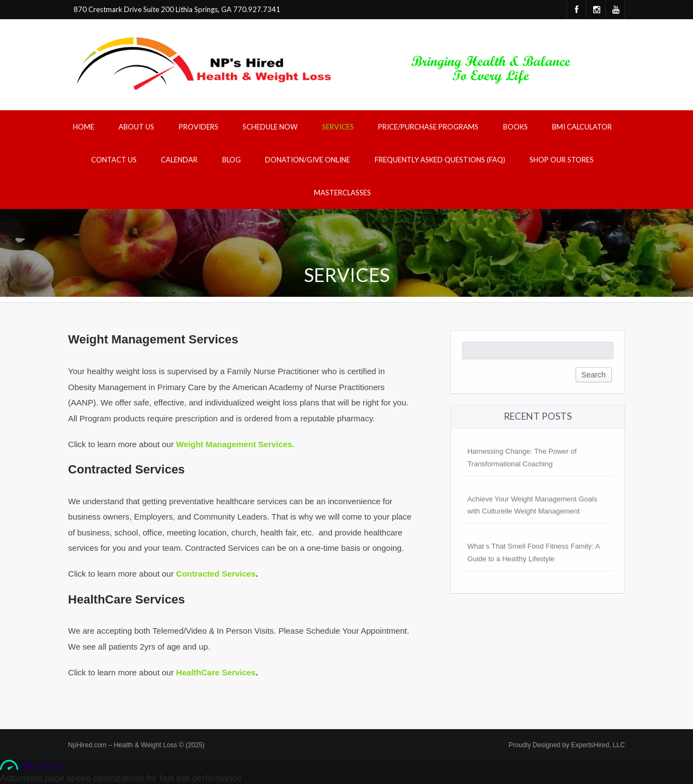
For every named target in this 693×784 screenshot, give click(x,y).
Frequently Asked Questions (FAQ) (440, 160)
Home (84, 127)
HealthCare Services (216, 672)
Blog (232, 160)
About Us (136, 127)
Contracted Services (216, 574)
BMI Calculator (582, 127)
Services (338, 127)
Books (515, 127)
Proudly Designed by (567, 745)
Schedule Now (270, 127)
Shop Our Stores (562, 160)
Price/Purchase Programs (428, 127)
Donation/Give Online (308, 160)
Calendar (179, 160)
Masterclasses (342, 193)
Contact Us (114, 160)
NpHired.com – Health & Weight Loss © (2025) (136, 745)
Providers (199, 127)
